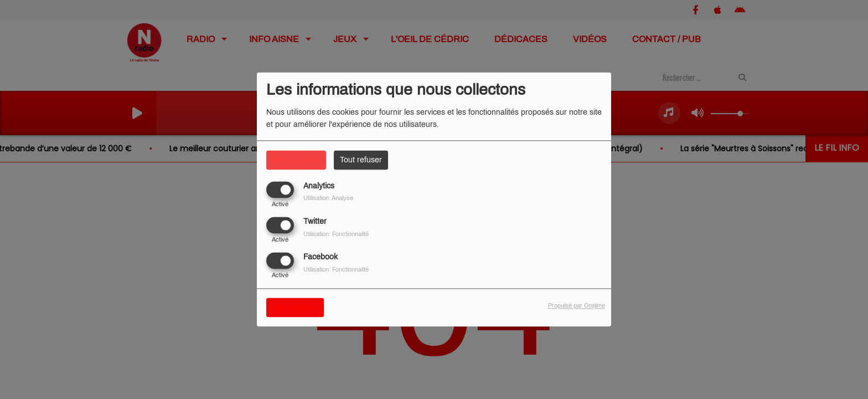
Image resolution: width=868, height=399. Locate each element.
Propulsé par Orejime (577, 306)
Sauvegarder (295, 308)
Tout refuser (361, 160)
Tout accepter (296, 160)
